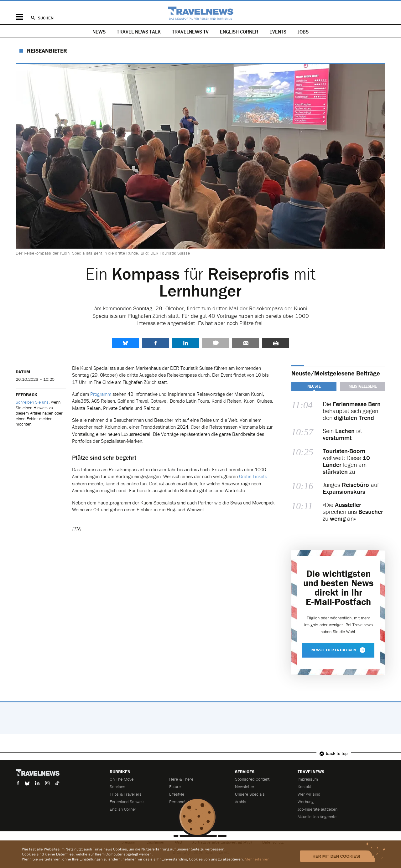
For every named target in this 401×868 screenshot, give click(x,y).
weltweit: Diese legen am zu (346, 461)
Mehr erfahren (257, 859)
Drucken (276, 343)
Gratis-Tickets (253, 476)
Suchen (46, 18)
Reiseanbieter (47, 51)
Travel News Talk (139, 32)
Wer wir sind (309, 794)
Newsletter (245, 787)
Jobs (303, 32)
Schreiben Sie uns (32, 402)
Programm (101, 394)
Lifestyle (177, 794)
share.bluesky (125, 343)
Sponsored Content (252, 779)
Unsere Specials (250, 794)
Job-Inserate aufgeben (318, 809)
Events (278, 32)
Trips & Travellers (126, 794)
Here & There (181, 779)
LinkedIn (185, 343)
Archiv (240, 802)
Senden (246, 343)
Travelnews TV (190, 32)
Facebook (155, 343)
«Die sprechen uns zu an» (353, 512)
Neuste (314, 386)
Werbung (306, 802)
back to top (337, 753)
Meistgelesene (363, 386)
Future (175, 787)
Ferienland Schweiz (127, 802)
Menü (19, 17)
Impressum (308, 779)
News (99, 32)
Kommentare (216, 343)
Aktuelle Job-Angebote (317, 817)
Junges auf (351, 488)
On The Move (122, 779)
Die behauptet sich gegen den (352, 411)
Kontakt (304, 787)
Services (117, 787)
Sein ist (342, 434)
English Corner (239, 32)
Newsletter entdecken (338, 650)
